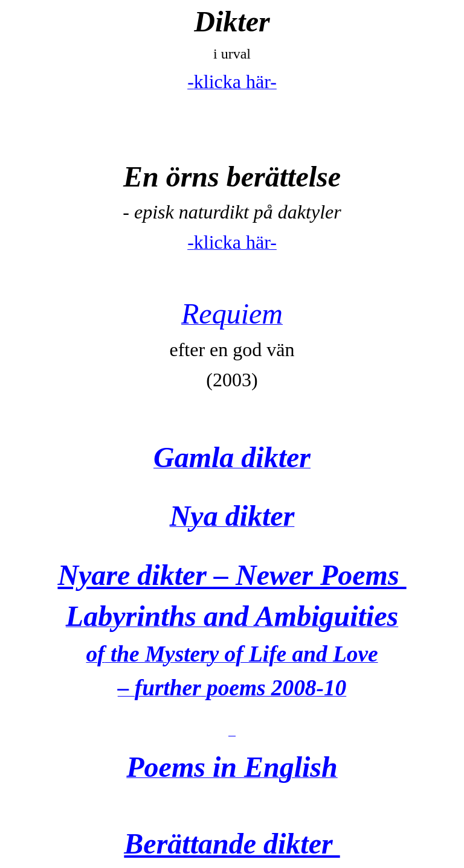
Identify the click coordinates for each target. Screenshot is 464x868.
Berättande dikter (232, 844)
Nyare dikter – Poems (232, 575)
